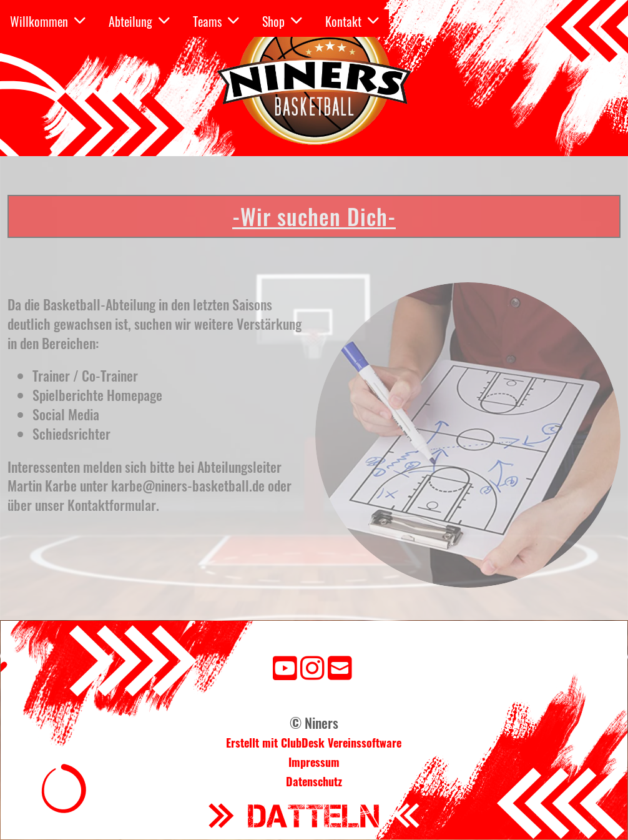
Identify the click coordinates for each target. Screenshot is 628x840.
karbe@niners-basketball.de (188, 485)
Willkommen (48, 21)
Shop (282, 21)
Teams (216, 21)
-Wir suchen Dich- (314, 216)
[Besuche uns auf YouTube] (285, 666)
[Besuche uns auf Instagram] (312, 666)
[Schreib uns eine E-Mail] (340, 666)
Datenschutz (314, 781)
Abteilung (139, 21)
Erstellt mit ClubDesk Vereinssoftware (314, 743)
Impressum (314, 762)
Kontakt (352, 21)
